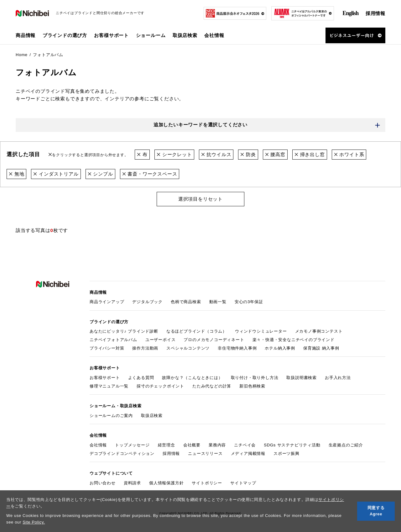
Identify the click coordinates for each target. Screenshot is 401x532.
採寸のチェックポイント (160, 386)
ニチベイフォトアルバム (113, 340)
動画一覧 (218, 302)
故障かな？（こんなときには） (192, 378)
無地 (16, 174)
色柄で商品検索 (186, 302)
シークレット (174, 154)
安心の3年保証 (249, 302)
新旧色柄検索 (252, 386)
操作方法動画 (145, 348)
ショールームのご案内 (111, 416)
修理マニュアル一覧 (109, 386)
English (350, 13)
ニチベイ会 (245, 445)
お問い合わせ (103, 483)
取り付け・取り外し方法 (255, 378)
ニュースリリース (205, 453)
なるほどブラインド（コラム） (197, 331)
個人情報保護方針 (166, 483)
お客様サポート (105, 378)
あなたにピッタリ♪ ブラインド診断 (124, 331)
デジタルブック (147, 302)
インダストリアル (56, 174)
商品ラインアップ (107, 302)
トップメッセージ (132, 445)
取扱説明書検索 (302, 378)
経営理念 (167, 445)
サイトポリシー (207, 483)
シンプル (100, 174)
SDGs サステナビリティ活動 (292, 445)
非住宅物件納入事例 (237, 348)
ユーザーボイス (161, 340)
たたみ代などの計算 (212, 386)
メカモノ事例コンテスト (319, 331)
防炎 (248, 154)
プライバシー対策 (107, 348)
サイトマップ (243, 483)
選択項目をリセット (200, 199)
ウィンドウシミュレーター (261, 331)
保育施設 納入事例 (321, 348)
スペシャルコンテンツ (188, 348)
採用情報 (375, 13)
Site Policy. (34, 522)
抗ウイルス (216, 154)
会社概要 (192, 445)
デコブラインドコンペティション (122, 453)
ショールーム (151, 35)
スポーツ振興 (286, 453)
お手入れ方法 (338, 378)
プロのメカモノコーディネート (214, 340)
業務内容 (217, 445)
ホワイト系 (349, 154)
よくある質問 (141, 378)
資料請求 (132, 483)
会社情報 (98, 445)
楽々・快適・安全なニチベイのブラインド (294, 340)
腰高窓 (275, 154)
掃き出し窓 (310, 154)
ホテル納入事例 (280, 348)
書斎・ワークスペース (150, 174)
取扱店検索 (185, 35)
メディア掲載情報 (248, 453)
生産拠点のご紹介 (346, 445)
